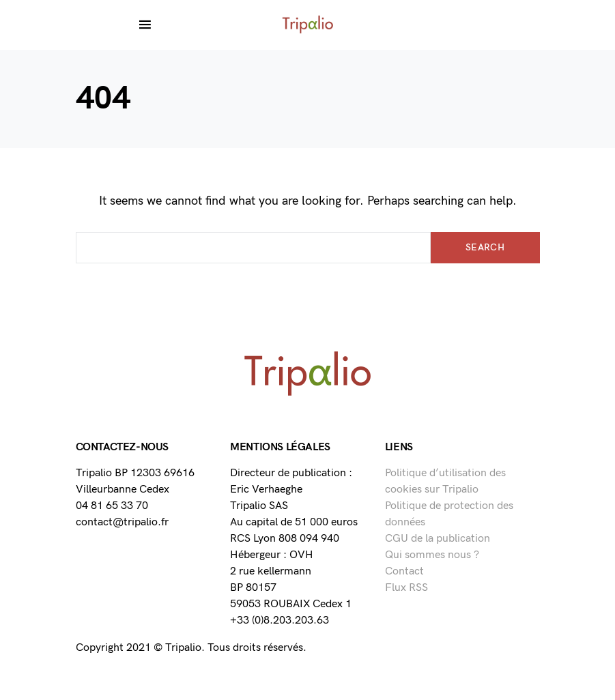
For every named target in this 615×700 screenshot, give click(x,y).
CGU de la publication (438, 539)
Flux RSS (406, 588)
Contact (404, 571)
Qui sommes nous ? (432, 555)
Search (485, 247)
